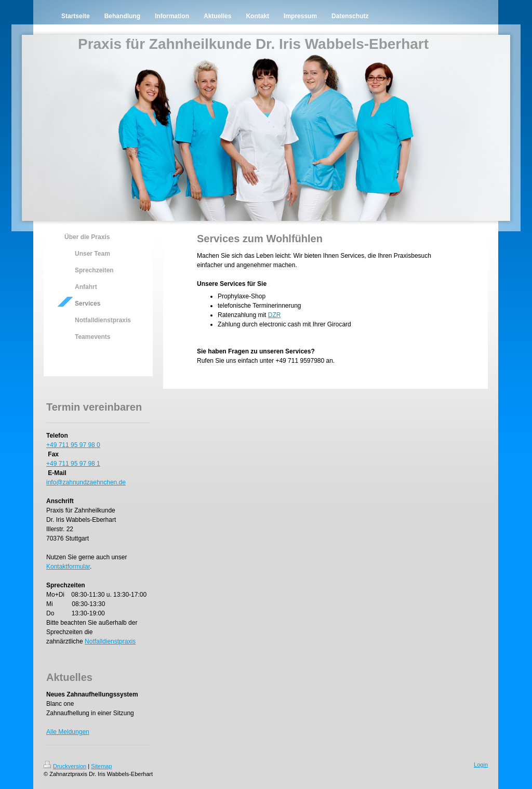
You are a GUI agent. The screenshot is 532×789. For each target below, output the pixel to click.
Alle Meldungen (68, 732)
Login (481, 765)
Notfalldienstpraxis (110, 641)
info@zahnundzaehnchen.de (86, 482)
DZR (275, 315)
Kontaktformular (68, 567)
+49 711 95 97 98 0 (73, 445)
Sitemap (101, 766)
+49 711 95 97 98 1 (73, 464)
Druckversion (65, 766)
